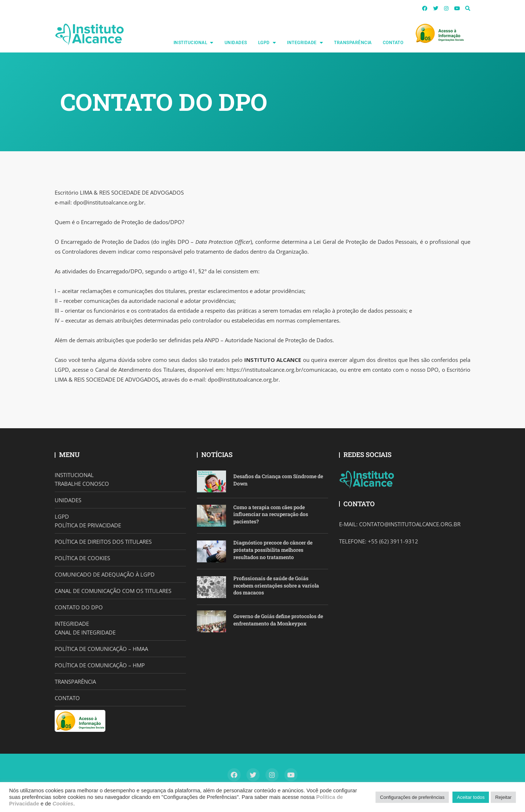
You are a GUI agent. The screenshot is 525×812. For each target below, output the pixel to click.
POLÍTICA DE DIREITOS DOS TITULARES (103, 542)
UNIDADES (236, 43)
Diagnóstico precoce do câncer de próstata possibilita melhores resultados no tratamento (273, 550)
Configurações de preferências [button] (412, 797)
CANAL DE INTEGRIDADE (85, 632)
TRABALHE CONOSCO (82, 484)
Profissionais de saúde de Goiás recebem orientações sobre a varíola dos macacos (276, 585)
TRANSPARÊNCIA (353, 43)
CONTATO (393, 43)
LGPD (264, 43)
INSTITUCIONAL (190, 43)
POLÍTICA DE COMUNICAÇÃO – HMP (100, 665)
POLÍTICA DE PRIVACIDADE (88, 525)
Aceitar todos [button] (471, 797)
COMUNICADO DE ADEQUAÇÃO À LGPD (105, 574)
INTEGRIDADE (302, 43)
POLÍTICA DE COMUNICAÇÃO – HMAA (101, 649)
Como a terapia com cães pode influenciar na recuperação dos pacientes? (271, 514)
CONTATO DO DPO (79, 607)
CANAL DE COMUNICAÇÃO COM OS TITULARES (113, 591)
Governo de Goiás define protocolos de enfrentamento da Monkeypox (278, 620)
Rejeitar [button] (503, 797)
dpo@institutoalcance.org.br (109, 202)
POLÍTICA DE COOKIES (82, 558)
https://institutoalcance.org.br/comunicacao (281, 370)
